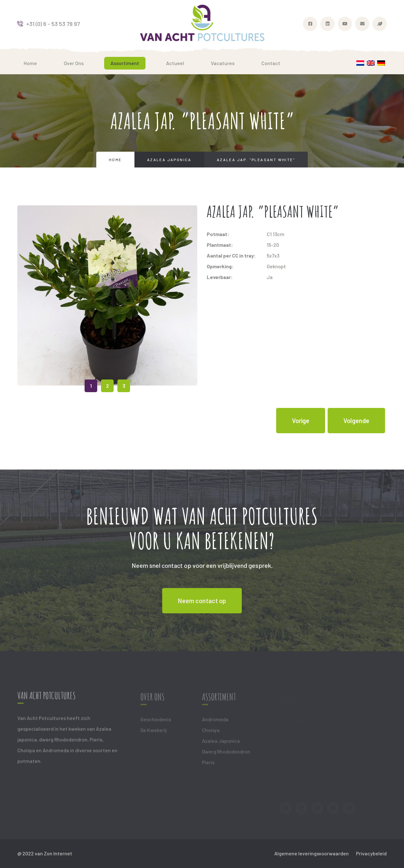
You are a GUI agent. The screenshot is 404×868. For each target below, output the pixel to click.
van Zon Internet (53, 853)
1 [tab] (91, 386)
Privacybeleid (371, 853)
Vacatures (223, 63)
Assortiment (125, 63)
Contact (271, 63)
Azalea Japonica (169, 160)
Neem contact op (202, 601)
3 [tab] (124, 386)
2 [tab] (107, 386)
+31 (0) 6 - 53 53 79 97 (49, 24)
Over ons (74, 63)
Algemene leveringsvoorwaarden (312, 853)
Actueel (175, 63)
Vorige (301, 421)
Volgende (356, 421)
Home (30, 63)
